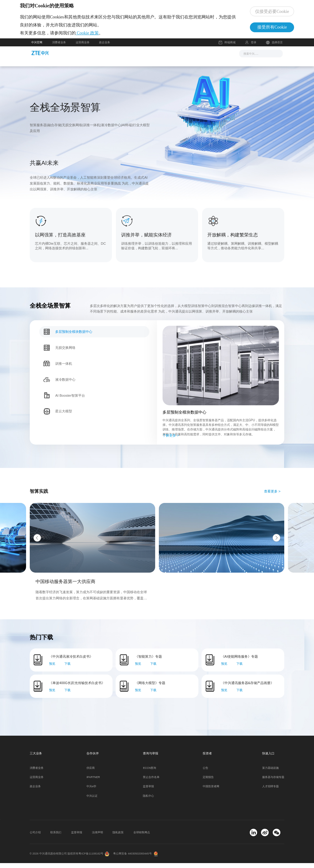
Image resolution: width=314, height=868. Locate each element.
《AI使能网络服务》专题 (240, 662)
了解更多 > (171, 440)
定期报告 (208, 782)
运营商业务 (83, 47)
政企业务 (105, 47)
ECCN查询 (149, 773)
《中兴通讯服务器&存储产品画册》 (248, 688)
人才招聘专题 (270, 792)
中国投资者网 (211, 792)
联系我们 (56, 837)
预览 (52, 669)
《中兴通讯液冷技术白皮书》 (71, 662)
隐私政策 (118, 837)
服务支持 (164, 58)
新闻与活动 (107, 58)
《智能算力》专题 (148, 662)
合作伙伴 (186, 58)
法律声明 (98, 837)
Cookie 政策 (99, 35)
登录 (254, 47)
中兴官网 (37, 47)
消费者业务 (59, 47)
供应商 (91, 773)
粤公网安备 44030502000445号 (132, 858)
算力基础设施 (270, 773)
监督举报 (148, 792)
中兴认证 (92, 801)
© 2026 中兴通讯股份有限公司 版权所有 (54, 858)
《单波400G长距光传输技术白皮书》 (77, 688)
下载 (67, 669)
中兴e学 (91, 792)
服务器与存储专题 (273, 782)
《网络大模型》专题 (150, 688)
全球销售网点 (142, 837)
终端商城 (227, 47)
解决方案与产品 (136, 58)
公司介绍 (35, 837)
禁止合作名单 (151, 782)
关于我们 (209, 58)
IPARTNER (93, 782)
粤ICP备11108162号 (91, 858)
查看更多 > (272, 496)
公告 (205, 773)
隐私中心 (148, 801)
